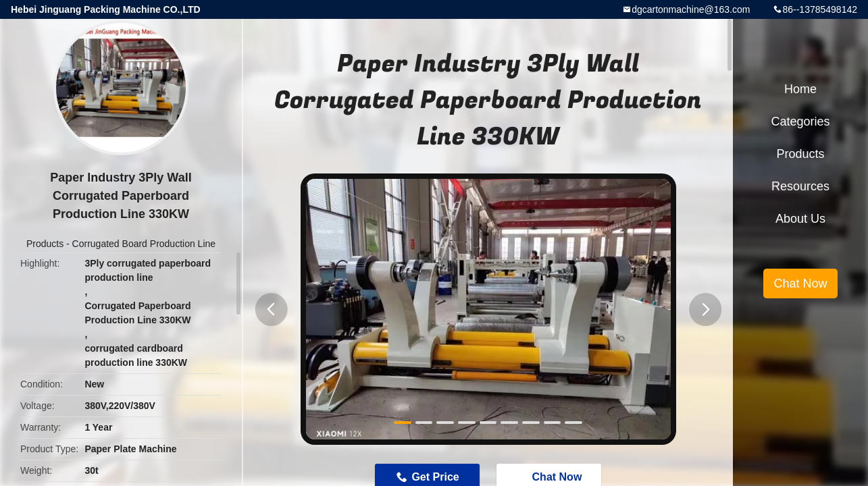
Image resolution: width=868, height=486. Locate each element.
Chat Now (800, 283)
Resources (800, 186)
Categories (800, 122)
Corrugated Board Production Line (144, 244)
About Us (800, 219)
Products (45, 244)
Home (800, 89)
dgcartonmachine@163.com (691, 9)
